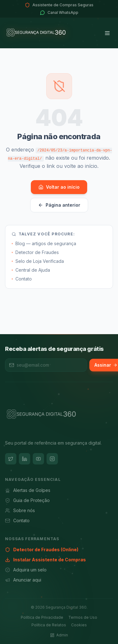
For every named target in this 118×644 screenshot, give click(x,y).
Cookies (79, 625)
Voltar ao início (59, 187)
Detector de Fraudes (35, 252)
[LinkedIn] (25, 459)
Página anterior (59, 205)
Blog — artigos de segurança (44, 243)
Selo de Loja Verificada (38, 261)
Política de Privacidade (42, 617)
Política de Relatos (49, 625)
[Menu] (107, 33)
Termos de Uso (83, 617)
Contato (22, 279)
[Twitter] (11, 459)
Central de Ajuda (31, 270)
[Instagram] (52, 459)
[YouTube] (38, 459)
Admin (59, 635)
